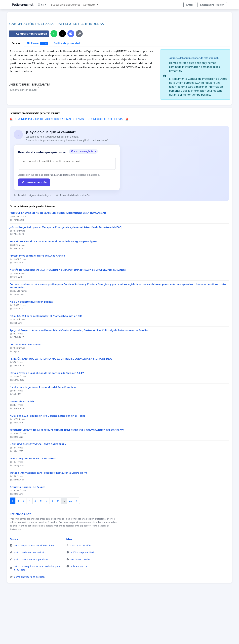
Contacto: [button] (90, 5)
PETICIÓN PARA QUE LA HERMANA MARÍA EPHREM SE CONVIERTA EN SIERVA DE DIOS (61, 405)
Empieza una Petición (212, 5)
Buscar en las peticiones (66, 5)
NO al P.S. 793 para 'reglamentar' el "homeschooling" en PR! (46, 362)
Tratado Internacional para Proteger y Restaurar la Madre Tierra (48, 519)
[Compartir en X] (62, 80)
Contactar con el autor (24, 136)
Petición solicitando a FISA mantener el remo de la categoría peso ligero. (53, 288)
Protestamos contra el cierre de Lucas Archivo (37, 302)
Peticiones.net (23, 5)
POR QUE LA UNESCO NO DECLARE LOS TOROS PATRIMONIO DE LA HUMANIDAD (58, 259)
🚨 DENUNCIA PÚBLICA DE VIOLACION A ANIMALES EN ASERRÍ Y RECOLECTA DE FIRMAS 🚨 (69, 165)
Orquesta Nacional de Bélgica (27, 533)
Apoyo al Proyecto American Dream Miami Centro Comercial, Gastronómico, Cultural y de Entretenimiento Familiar (79, 377)
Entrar (190, 5)
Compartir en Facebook (28, 80)
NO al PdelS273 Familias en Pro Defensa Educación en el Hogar (47, 462)
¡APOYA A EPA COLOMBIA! (25, 391)
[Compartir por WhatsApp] (54, 80)
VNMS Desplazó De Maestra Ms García (33, 505)
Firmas (37, 90)
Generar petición (34, 229)
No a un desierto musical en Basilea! (32, 348)
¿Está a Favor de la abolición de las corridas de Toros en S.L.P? (47, 419)
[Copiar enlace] (79, 80)
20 (71, 547)
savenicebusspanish (22, 448)
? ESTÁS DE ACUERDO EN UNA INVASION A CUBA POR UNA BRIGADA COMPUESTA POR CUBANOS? (68, 316)
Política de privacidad (67, 90)
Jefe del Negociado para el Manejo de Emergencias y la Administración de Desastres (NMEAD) (66, 274)
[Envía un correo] (71, 80)
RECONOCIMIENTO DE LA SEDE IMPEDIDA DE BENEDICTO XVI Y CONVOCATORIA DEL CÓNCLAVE (67, 476)
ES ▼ (42, 5)
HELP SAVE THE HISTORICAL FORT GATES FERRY (38, 491)
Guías (14, 585)
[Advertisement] (108, 40)
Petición (16, 90)
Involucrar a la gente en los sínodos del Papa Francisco (43, 434)
